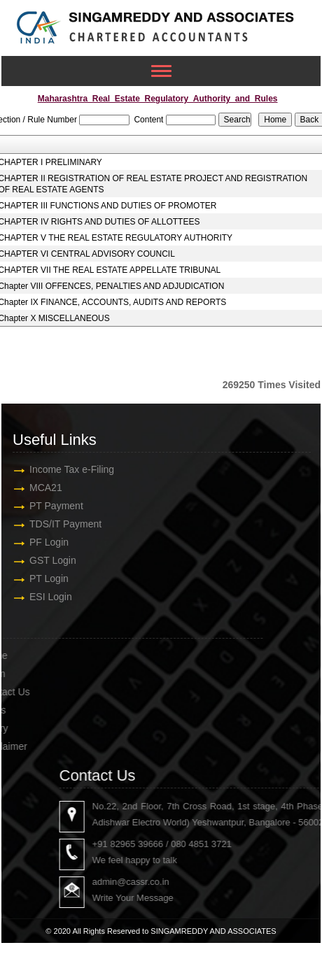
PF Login (45, 542)
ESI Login (47, 597)
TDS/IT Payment (61, 524)
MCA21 (42, 488)
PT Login (45, 578)
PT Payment (52, 506)
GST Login (49, 560)
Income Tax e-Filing (68, 469)
